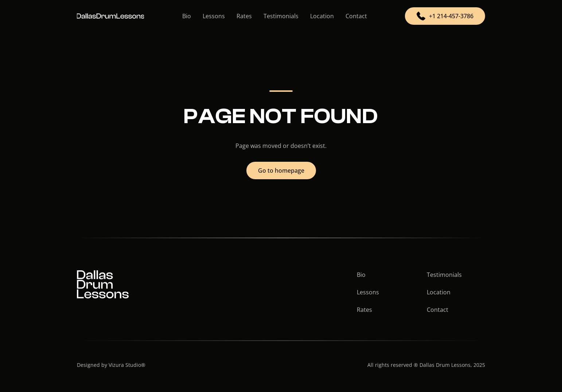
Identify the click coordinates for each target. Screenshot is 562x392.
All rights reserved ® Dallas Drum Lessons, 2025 (426, 365)
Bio (187, 16)
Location (322, 16)
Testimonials (281, 16)
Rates (244, 16)
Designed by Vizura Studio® (111, 365)
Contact (356, 16)
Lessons (214, 16)
